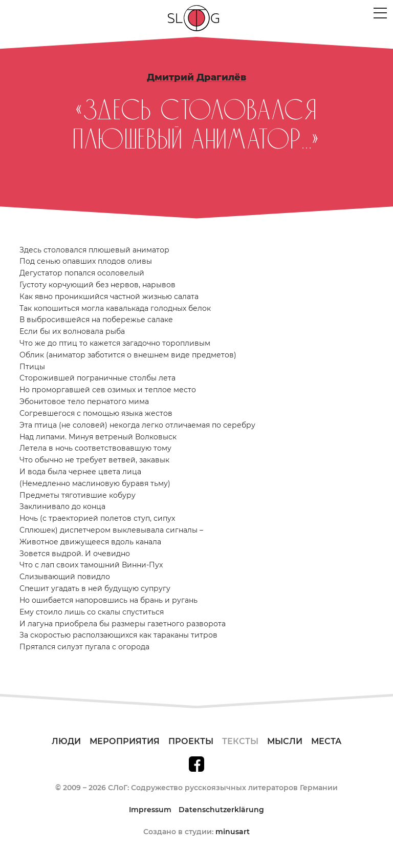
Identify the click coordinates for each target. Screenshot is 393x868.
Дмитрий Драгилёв (196, 77)
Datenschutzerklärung (221, 810)
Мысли (285, 741)
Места (326, 741)
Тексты (240, 741)
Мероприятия (125, 741)
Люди (66, 741)
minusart (233, 832)
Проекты (191, 741)
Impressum (150, 810)
